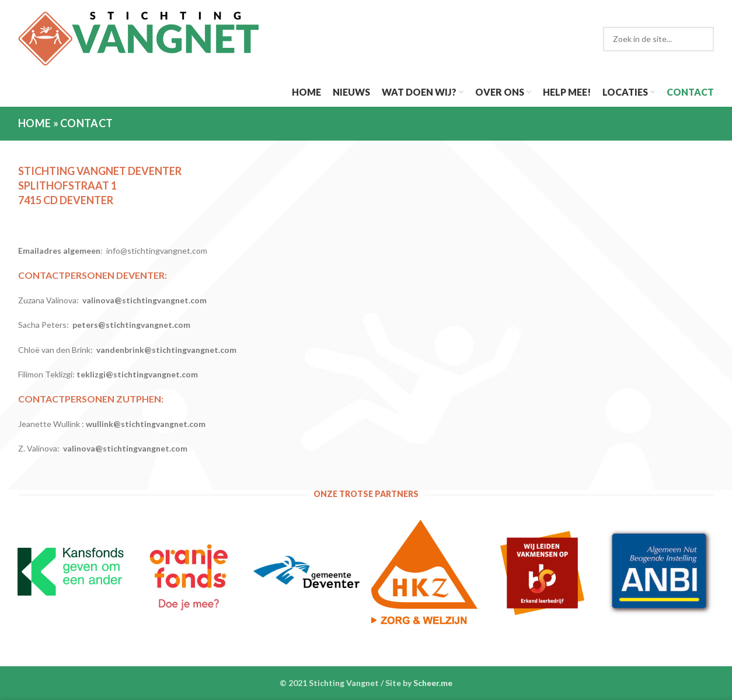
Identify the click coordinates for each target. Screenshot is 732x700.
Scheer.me (433, 683)
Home (34, 123)
